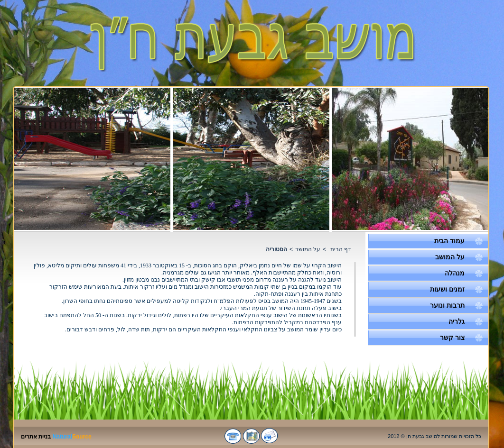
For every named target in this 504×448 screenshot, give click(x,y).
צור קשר (452, 338)
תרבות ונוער (447, 305)
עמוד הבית (449, 241)
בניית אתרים (36, 437)
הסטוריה (276, 249)
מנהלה (455, 273)
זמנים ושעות (447, 289)
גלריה (457, 321)
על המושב (450, 257)
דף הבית (341, 249)
